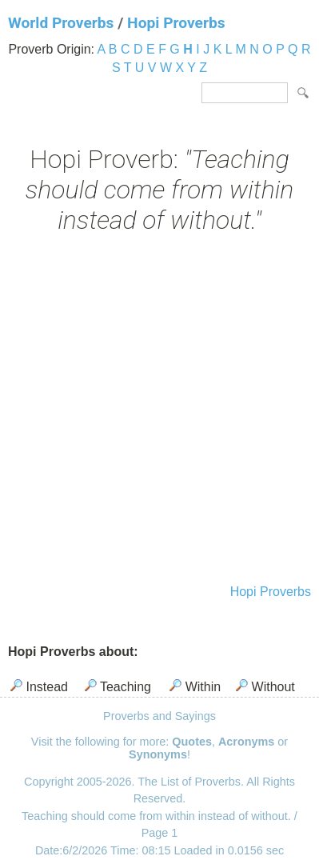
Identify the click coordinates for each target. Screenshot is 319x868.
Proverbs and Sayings (159, 716)
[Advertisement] (159, 411)
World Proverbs (61, 23)
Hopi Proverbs (176, 23)
